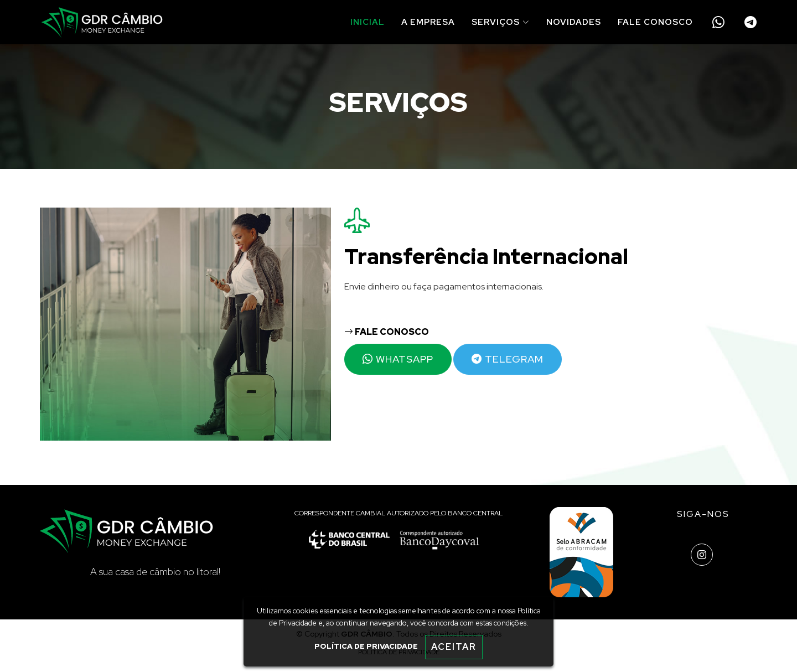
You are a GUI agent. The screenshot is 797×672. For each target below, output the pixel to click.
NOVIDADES (574, 22)
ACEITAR (454, 647)
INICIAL (368, 22)
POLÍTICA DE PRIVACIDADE (366, 646)
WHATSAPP (398, 359)
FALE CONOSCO (655, 22)
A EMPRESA (428, 22)
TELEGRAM (508, 359)
